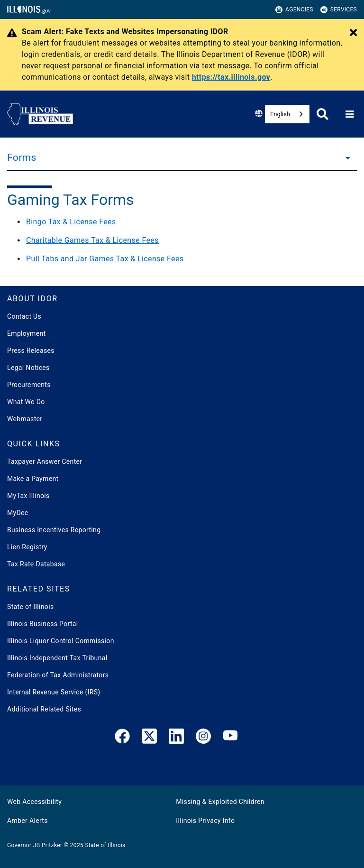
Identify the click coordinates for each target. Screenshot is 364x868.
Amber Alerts (27, 821)
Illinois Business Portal (43, 624)
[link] (122, 738)
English (280, 114)
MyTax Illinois (28, 496)
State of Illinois (30, 607)
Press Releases (31, 351)
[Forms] (345, 157)
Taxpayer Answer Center (45, 462)
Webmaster (25, 419)
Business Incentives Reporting (54, 530)
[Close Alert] (353, 33)
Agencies (294, 10)
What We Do (26, 402)
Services (339, 10)
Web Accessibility (34, 802)
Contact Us (24, 316)
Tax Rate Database (36, 564)
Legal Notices (28, 368)
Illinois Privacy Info (205, 821)
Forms (22, 157)
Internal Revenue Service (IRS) (54, 692)
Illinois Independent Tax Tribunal (57, 658)
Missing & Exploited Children (220, 802)
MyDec (18, 513)
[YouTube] (230, 738)
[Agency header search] (323, 114)
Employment (26, 333)
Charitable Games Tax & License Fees (92, 240)
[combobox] (287, 114)
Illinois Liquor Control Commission (61, 641)
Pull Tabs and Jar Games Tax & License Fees (105, 259)
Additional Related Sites (44, 709)
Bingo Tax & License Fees (71, 222)
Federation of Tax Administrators (58, 675)
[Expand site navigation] (350, 114)
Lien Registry (27, 547)
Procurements (29, 385)
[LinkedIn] (176, 738)
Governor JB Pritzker (35, 845)
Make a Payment (33, 479)
